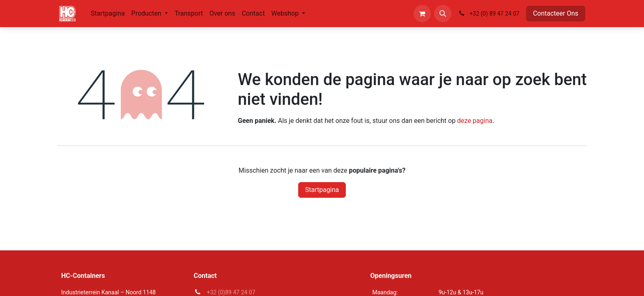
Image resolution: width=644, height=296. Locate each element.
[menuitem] (108, 14)
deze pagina (475, 121)
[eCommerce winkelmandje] (422, 14)
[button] (443, 14)
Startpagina (322, 190)
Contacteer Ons (556, 13)
